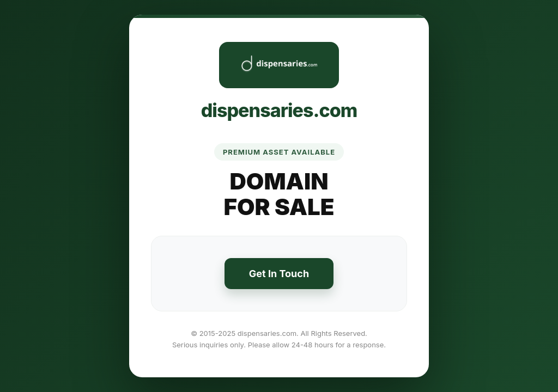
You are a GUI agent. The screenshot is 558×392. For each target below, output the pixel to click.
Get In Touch (279, 274)
